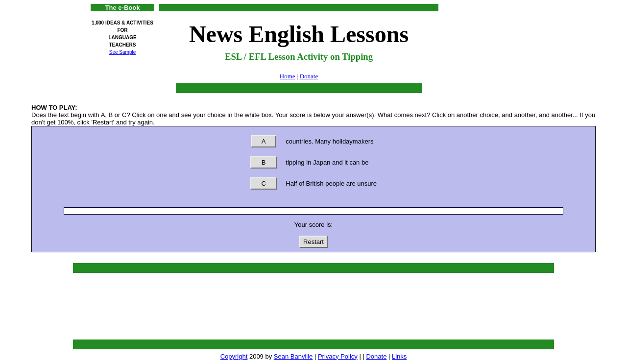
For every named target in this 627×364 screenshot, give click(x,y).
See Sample (122, 52)
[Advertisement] (507, 26)
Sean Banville (293, 356)
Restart (313, 242)
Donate (309, 76)
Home (288, 76)
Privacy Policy (338, 356)
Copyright (234, 356)
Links (399, 356)
